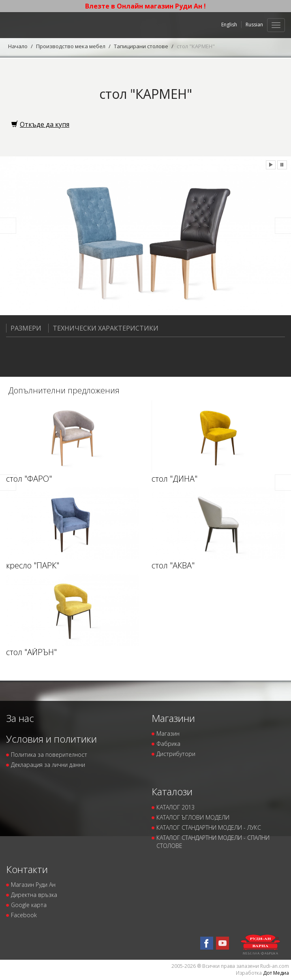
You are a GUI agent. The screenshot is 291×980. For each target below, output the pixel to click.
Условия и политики (51, 739)
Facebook (24, 915)
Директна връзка (34, 895)
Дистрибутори (176, 754)
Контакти (27, 869)
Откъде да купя (40, 124)
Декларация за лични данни (48, 765)
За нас (20, 718)
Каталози (172, 791)
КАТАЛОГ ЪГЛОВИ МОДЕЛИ (193, 817)
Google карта (29, 905)
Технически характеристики (103, 328)
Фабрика (168, 744)
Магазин (168, 733)
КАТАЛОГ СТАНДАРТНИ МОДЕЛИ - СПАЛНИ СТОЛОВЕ (213, 842)
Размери (24, 328)
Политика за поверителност (49, 755)
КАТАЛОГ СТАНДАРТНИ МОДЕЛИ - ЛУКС (209, 827)
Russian (254, 25)
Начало (18, 46)
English (229, 25)
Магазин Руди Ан (33, 885)
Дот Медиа (276, 973)
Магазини (173, 718)
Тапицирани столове (141, 46)
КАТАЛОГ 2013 (175, 807)
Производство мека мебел (71, 46)
